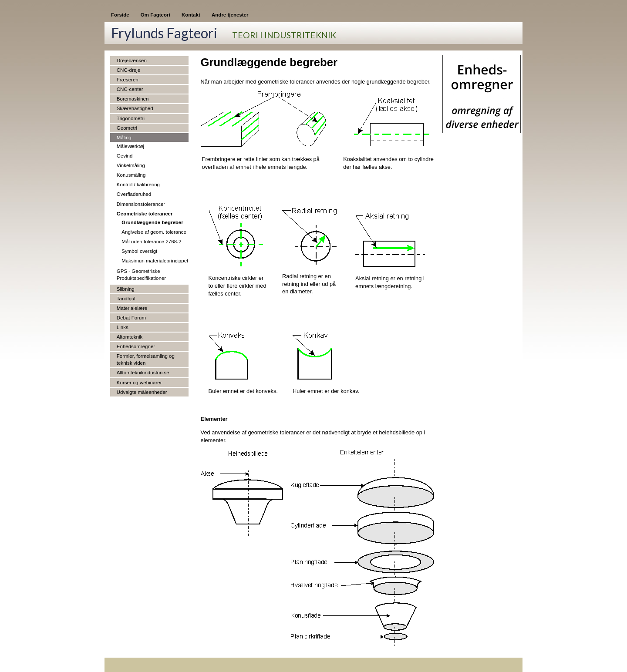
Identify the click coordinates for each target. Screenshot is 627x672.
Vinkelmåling (131, 165)
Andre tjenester (230, 15)
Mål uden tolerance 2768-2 (151, 242)
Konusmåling (131, 175)
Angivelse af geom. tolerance (154, 232)
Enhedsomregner (136, 346)
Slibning (126, 289)
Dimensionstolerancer (141, 204)
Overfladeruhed (134, 194)
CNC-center (130, 89)
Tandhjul (126, 299)
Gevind (125, 156)
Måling (124, 138)
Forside (120, 15)
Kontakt (191, 15)
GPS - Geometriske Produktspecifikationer (141, 275)
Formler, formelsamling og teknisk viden (146, 360)
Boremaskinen (133, 99)
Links (123, 327)
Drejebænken (132, 60)
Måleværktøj (130, 146)
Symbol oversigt (139, 251)
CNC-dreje (128, 70)
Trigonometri (131, 118)
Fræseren (128, 80)
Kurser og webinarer (139, 383)
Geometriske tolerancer (145, 214)
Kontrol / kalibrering (138, 185)
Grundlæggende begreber (152, 222)
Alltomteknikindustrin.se (143, 373)
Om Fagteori (155, 15)
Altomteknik (130, 337)
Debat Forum (131, 318)
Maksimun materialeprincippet (155, 261)
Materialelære (132, 308)
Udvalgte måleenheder (142, 392)
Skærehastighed (135, 108)
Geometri (127, 128)
